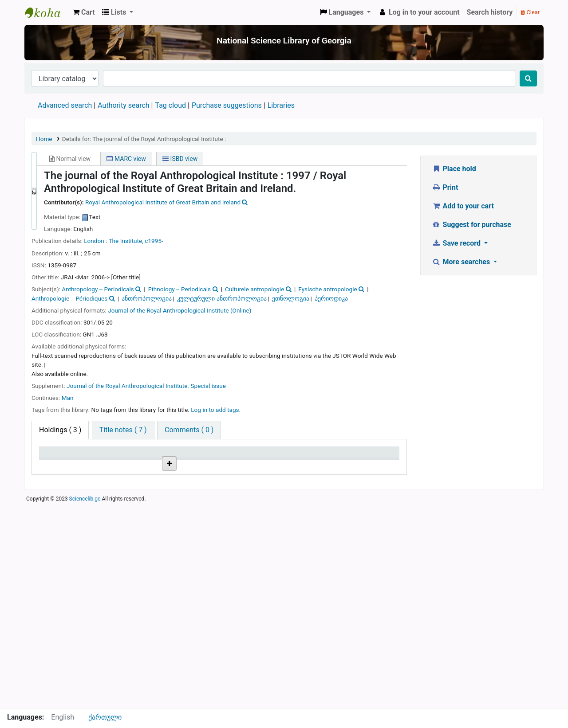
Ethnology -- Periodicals (179, 289)
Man (68, 398)
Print (445, 187)
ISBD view (180, 159)
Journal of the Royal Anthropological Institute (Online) (179, 310)
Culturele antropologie (254, 289)
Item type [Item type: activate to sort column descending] (58, 465)
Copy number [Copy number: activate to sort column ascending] (261, 461)
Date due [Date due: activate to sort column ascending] (366, 465)
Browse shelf (168, 495)
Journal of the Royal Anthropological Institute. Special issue (146, 386)
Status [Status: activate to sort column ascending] (311, 465)
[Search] (528, 78)
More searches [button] (462, 262)
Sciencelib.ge (85, 703)
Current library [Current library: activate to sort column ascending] (107, 461)
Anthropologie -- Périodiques (69, 298)
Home (44, 139)
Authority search (123, 105)
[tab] (123, 430)
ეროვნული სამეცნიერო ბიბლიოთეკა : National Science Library (47, 12)
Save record (457, 243)
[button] (84, 12)
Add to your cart (463, 206)
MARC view (126, 159)
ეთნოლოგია (291, 298)
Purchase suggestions (227, 105)
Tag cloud (170, 105)
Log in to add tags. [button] (216, 410)
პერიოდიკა (331, 298)
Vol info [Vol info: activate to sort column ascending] (210, 465)
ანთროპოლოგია (147, 298)
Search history (490, 12)
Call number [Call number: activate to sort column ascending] (165, 465)
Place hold (454, 169)
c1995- (154, 241)
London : (95, 241)
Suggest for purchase (471, 225)
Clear (530, 12)
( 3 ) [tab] (60, 430)
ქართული (105, 717)
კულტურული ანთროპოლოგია (222, 298)
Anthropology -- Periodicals (98, 289)
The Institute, (126, 241)
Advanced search (65, 105)
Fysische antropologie (327, 289)
